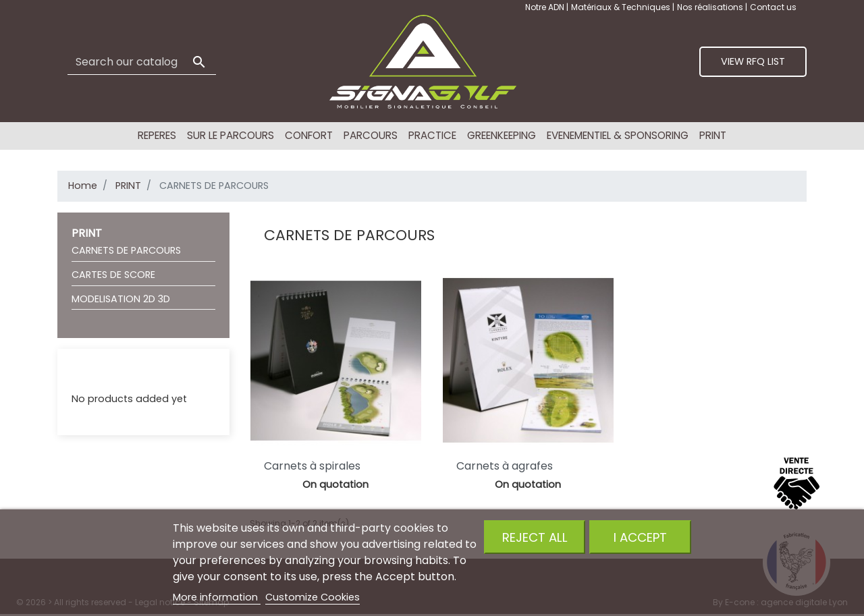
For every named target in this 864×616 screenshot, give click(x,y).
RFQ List (90, 373)
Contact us (773, 7)
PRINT (87, 233)
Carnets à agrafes (505, 466)
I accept (640, 537)
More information (217, 597)
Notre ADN (546, 7)
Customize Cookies (313, 597)
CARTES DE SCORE (113, 275)
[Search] (142, 62)
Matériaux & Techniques (622, 7)
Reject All (535, 537)
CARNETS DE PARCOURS (126, 250)
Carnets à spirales (312, 466)
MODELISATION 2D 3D (121, 299)
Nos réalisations (711, 7)
